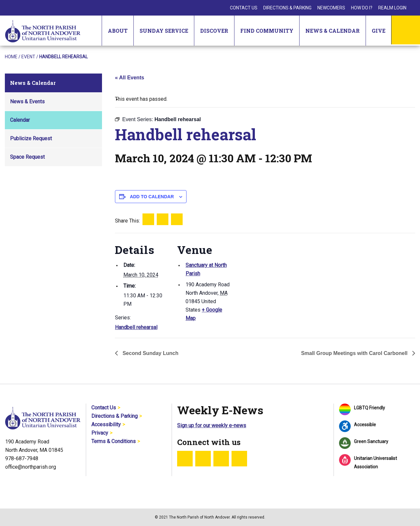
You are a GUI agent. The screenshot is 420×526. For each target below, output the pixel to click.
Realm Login (392, 8)
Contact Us (244, 8)
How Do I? (362, 8)
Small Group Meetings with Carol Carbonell (355, 353)
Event (28, 57)
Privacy (100, 433)
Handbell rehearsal (136, 327)
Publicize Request (31, 138)
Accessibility (106, 424)
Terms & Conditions (114, 441)
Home (11, 57)
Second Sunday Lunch (150, 353)
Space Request (27, 157)
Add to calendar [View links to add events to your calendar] (152, 197)
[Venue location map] (273, 278)
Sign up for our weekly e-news (212, 425)
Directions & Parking (287, 8)
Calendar (20, 120)
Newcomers (331, 8)
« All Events (130, 78)
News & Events (27, 102)
